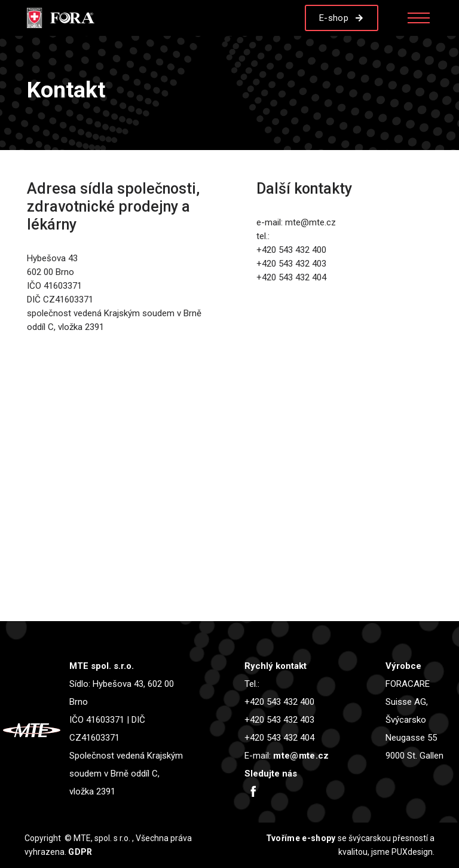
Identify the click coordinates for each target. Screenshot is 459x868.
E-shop (334, 18)
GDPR (80, 852)
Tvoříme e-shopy (301, 838)
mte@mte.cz (301, 756)
